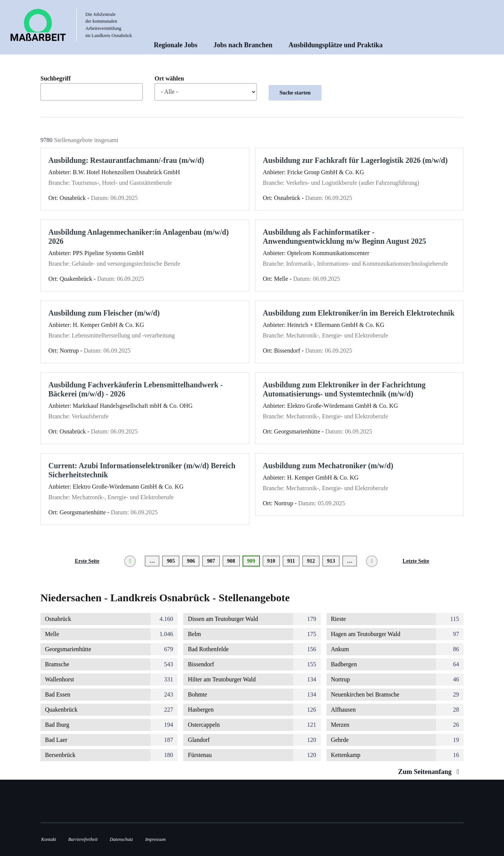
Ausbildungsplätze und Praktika (336, 45)
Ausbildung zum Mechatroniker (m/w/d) (328, 466)
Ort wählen (169, 79)
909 (254, 562)
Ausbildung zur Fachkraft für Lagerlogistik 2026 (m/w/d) (355, 160)
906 (192, 561)
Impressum (155, 839)
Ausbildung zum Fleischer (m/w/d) (104, 313)
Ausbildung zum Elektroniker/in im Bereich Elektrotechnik (359, 313)
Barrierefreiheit (83, 839)
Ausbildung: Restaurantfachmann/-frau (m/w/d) (126, 160)
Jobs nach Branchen (243, 45)
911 (293, 561)
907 (213, 561)
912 (312, 561)
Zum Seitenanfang (431, 772)
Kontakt (49, 839)
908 (233, 561)
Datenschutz (122, 839)
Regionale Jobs (176, 45)
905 (172, 561)
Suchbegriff (56, 79)
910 (273, 561)
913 (332, 561)
